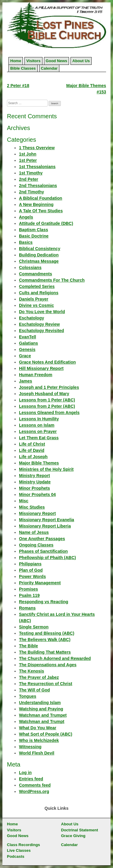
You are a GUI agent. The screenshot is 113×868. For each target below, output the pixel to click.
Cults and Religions (39, 293)
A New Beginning (36, 204)
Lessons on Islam (37, 425)
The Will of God (35, 690)
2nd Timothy (31, 192)
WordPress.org (34, 791)
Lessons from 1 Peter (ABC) (47, 400)
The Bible (28, 646)
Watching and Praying (41, 709)
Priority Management (40, 583)
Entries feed (31, 779)
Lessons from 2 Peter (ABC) (47, 406)
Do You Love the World (42, 312)
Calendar (49, 68)
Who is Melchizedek (39, 740)
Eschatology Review (39, 324)
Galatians (28, 343)
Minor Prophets (35, 488)
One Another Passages (42, 539)
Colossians (30, 268)
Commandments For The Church (52, 280)
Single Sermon (34, 627)
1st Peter (28, 160)
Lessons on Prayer (38, 431)
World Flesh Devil (37, 753)
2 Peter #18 (18, 86)
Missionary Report (37, 513)
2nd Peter (29, 179)
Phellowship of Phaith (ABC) (47, 558)
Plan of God (31, 570)
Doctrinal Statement (80, 830)
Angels (26, 217)
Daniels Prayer (34, 299)
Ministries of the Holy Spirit (46, 469)
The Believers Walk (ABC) (45, 640)
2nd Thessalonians (38, 186)
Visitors (33, 61)
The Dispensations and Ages (48, 665)
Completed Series (37, 286)
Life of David (32, 450)
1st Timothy (31, 173)
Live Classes (19, 850)
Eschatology (31, 318)
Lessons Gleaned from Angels (49, 413)
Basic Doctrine (34, 236)
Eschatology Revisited (41, 331)
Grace (25, 356)
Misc (24, 501)
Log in (25, 773)
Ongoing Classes (36, 545)
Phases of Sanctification (43, 551)
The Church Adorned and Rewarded (55, 658)
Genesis (27, 349)
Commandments (36, 274)
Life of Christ (32, 444)
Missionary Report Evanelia (47, 520)
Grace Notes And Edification (47, 362)
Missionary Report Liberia (45, 526)
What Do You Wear (38, 728)
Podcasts (16, 856)
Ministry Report (35, 476)
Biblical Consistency (40, 249)
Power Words (32, 576)
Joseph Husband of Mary (44, 394)
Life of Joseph (33, 457)
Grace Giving (73, 836)
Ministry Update (35, 482)
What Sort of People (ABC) (46, 734)
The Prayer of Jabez (39, 677)
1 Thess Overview (37, 148)
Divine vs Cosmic (36, 305)
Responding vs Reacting (44, 602)
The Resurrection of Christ (46, 684)
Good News (57, 61)
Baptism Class (33, 230)
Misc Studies (32, 507)
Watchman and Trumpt (42, 721)
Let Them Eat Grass (39, 438)
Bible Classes (23, 68)
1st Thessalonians (37, 167)
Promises (28, 589)
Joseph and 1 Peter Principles (49, 387)
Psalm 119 (29, 595)
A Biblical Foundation (41, 198)
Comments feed (35, 785)
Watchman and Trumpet (43, 715)
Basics (26, 242)
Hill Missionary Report (41, 368)
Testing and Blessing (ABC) (47, 633)
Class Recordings (24, 845)
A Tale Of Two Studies (41, 211)
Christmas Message (39, 261)
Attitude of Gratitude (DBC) (46, 223)
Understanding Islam (40, 703)
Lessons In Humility (39, 419)
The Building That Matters (45, 652)
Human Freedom (36, 375)
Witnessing (30, 747)
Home (16, 61)
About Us (81, 61)
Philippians (30, 564)
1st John (28, 154)
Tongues (28, 696)
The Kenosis (31, 671)
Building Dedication (39, 255)
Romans (27, 608)
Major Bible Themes (39, 463)
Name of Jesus (34, 532)
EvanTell (28, 337)
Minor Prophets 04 (37, 494)
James (26, 381)
